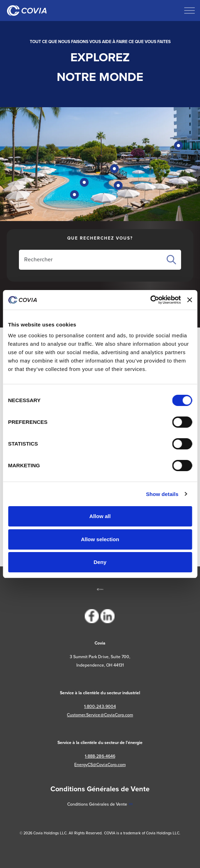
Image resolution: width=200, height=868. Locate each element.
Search (171, 260)
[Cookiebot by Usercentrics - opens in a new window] (150, 300)
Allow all (100, 516)
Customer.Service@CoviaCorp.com (100, 715)
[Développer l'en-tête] (189, 11)
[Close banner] (189, 300)
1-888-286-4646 (100, 756)
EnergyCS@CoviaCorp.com (100, 764)
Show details (162, 494)
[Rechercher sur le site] (92, 259)
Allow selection (100, 539)
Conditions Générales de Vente (100, 804)
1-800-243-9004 (100, 706)
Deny (100, 562)
